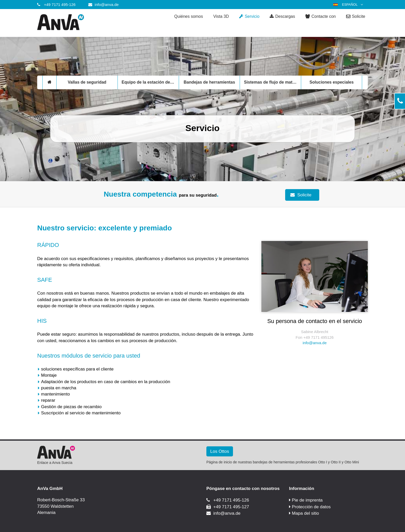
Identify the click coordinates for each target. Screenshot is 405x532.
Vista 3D (221, 16)
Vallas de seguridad (87, 82)
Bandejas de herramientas (209, 82)
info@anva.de (107, 5)
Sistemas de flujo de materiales (272, 82)
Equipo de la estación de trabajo (150, 82)
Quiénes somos (189, 16)
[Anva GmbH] (79, 23)
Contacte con (321, 17)
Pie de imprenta (307, 500)
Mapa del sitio (305, 513)
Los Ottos (220, 451)
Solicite (356, 17)
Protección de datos (311, 507)
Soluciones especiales (332, 82)
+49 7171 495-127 (231, 507)
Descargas (282, 17)
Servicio (249, 17)
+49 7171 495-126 (60, 5)
